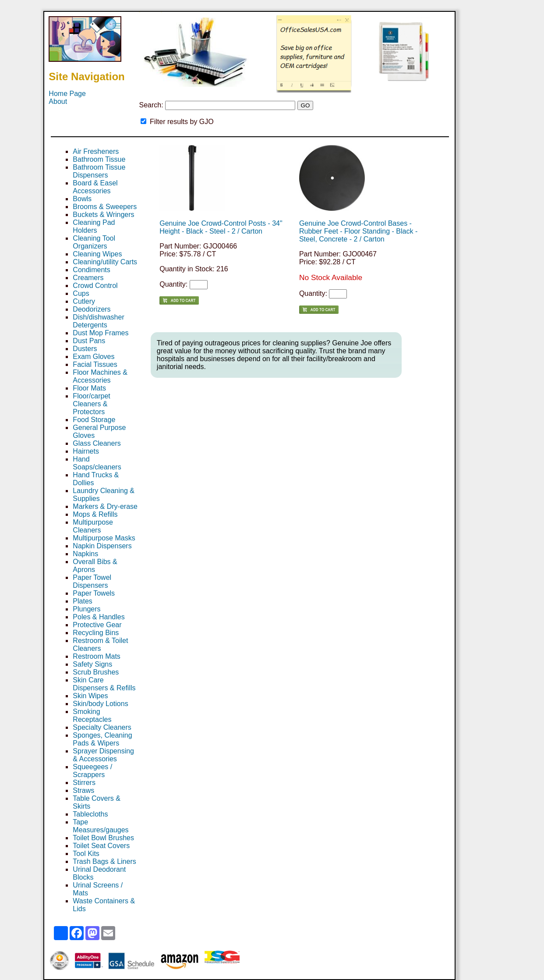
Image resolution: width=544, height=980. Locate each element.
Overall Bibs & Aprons (95, 566)
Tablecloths (90, 814)
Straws (83, 790)
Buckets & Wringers (103, 215)
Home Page (67, 94)
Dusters (85, 349)
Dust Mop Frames (101, 333)
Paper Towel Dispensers (92, 581)
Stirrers (84, 783)
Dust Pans (89, 341)
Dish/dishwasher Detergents (98, 321)
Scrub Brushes (96, 672)
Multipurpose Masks (104, 538)
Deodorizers (92, 309)
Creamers (88, 278)
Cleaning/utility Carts (105, 262)
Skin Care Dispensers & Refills (104, 684)
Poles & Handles (99, 617)
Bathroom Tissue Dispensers (99, 171)
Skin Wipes (90, 696)
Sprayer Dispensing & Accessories (103, 755)
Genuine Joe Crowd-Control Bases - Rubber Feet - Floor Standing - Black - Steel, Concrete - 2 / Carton (358, 231)
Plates (82, 601)
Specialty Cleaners (102, 727)
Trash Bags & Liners (104, 861)
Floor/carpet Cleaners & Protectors (91, 404)
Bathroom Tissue (99, 159)
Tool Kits (86, 854)
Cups (81, 293)
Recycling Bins (96, 633)
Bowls (82, 199)
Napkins (85, 554)
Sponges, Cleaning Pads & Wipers (102, 739)
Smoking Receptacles (92, 715)
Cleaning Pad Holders (94, 226)
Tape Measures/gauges (101, 826)
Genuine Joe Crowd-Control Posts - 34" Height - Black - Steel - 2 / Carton (221, 227)
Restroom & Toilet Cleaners (100, 644)
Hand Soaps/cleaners (97, 463)
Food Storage (94, 420)
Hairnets (86, 451)
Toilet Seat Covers (101, 846)
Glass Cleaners (97, 443)
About (58, 101)
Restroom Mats (96, 656)
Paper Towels (94, 593)
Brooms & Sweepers (105, 207)
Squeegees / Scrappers (92, 771)
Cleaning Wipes (97, 254)
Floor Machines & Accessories (100, 376)
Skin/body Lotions (100, 704)
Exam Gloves (94, 357)
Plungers (87, 609)
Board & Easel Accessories (95, 187)
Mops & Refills (95, 514)
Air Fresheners (96, 151)
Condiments (91, 270)
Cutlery (84, 301)
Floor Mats (89, 388)
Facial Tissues (95, 364)
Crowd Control (95, 286)
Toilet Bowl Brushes (103, 838)
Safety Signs (92, 664)
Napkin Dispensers (102, 546)
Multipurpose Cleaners (93, 526)
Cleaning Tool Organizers (94, 242)
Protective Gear (97, 625)
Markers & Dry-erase (105, 506)
